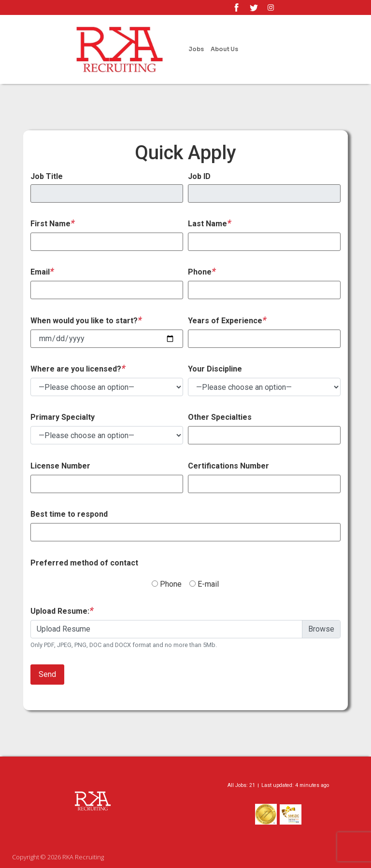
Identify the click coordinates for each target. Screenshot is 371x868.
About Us (224, 49)
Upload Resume (64, 629)
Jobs (196, 49)
